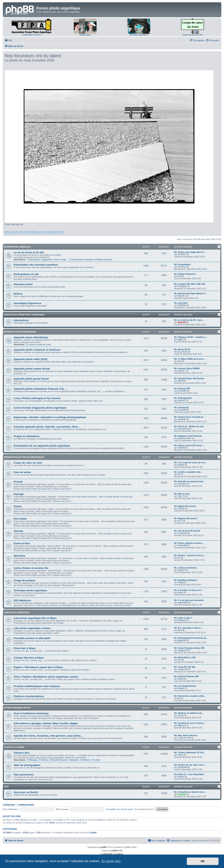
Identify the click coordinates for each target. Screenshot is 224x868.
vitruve (181, 715)
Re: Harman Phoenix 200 (186, 676)
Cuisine (96, 760)
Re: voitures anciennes (185, 568)
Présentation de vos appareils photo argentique (42, 446)
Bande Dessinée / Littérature (64, 760)
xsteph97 (182, 419)
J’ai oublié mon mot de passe (119, 809)
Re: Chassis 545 (182, 388)
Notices (18, 294)
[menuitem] (9, 40)
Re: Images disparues (185, 274)
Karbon (181, 465)
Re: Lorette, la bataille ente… (188, 472)
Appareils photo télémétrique (31, 337)
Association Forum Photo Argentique (24, 315)
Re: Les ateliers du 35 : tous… (189, 320)
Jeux (6, 787)
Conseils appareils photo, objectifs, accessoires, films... (47, 427)
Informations (21, 320)
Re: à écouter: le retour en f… (189, 590)
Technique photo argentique (30, 590)
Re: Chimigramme (183, 398)
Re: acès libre (181, 303)
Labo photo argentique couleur (32, 628)
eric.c (180, 521)
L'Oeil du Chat (184, 738)
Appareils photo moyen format (32, 369)
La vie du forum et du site (29, 252)
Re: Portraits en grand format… (190, 481)
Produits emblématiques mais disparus (37, 686)
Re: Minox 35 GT (182, 349)
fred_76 (181, 496)
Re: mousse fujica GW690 (187, 368)
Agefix (180, 339)
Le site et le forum (14, 747)
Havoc (180, 592)
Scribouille (182, 533)
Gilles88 (181, 448)
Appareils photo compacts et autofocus (37, 350)
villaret (181, 381)
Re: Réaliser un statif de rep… (189, 713)
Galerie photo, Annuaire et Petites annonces (91, 259)
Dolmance (182, 484)
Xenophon (182, 286)
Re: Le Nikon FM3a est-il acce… (190, 359)
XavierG (181, 570)
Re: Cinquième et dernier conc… (190, 792)
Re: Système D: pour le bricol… (190, 723)
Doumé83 (182, 391)
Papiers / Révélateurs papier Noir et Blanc (39, 667)
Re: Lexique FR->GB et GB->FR (190, 284)
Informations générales (17, 247)
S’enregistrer (26, 805)
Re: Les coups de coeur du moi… (191, 462)
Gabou (181, 679)
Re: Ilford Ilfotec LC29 (185, 657)
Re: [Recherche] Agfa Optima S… (191, 293)
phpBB (103, 847)
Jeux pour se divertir (26, 792)
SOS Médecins (22, 600)
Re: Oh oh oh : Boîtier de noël (189, 426)
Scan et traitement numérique (31, 713)
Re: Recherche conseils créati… (190, 696)
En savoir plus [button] (111, 861)
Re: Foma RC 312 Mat (185, 667)
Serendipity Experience (28, 303)
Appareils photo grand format (31, 379)
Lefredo (181, 508)
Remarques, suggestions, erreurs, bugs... (48, 259)
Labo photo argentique (17, 613)
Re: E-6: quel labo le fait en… (189, 628)
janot (180, 630)
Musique (32, 760)
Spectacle (20, 556)
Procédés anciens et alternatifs (32, 638)
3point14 (182, 322)
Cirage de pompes (24, 580)
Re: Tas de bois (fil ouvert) (187, 531)
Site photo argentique (139, 35)
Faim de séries (22, 472)
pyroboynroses (184, 438)
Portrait (18, 482)
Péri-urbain (20, 519)
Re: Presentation (182, 264)
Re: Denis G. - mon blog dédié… (190, 774)
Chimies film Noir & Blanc (29, 658)
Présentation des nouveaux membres (36, 265)
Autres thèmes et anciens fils (31, 568)
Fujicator (182, 794)
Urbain (18, 506)
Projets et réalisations (27, 436)
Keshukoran (183, 429)
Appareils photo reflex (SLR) (31, 359)
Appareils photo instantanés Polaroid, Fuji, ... (40, 389)
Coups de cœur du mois (193, 35)
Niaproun (182, 725)
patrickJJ (182, 400)
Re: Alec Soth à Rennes (186, 735)
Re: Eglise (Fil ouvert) (185, 506)
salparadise (183, 602)
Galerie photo (85, 35)
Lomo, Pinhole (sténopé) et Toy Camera (37, 398)
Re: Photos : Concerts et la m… (190, 555)
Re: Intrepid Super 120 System (189, 378)
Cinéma (44, 760)
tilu (179, 474)
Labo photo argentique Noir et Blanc (35, 618)
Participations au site (26, 274)
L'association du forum (31, 35)
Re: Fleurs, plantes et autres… (189, 543)
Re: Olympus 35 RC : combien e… (191, 337)
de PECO (182, 254)
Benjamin (182, 620)
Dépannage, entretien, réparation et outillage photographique (50, 417)
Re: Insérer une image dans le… (190, 252)
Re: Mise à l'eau (182, 494)
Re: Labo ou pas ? (183, 618)
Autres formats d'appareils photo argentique (40, 408)
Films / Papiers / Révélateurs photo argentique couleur (46, 677)
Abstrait (18, 531)
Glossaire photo (23, 284)
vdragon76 (182, 650)
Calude (93, 833)
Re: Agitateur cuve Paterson (188, 436)
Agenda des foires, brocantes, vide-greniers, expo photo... (48, 736)
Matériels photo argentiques (20, 332)
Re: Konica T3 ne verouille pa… (190, 417)
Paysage (19, 494)
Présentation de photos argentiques (24, 457)
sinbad (181, 582)
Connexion (9, 805)
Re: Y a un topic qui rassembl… (190, 600)
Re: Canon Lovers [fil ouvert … (189, 445)
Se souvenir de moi (145, 809)
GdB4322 (182, 305)
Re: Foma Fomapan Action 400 (189, 648)
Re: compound (181, 407)
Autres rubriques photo (17, 708)
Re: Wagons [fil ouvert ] (186, 518)
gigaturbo (182, 640)
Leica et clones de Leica (39, 344)
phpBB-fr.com (117, 851)
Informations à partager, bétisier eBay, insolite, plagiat (46, 723)
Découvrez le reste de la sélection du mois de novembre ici (35, 232)
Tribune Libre (22, 753)
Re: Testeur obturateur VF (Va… (190, 752)
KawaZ (181, 688)
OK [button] (203, 861)
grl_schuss (183, 352)
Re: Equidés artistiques (186, 580)
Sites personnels (24, 775)
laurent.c (182, 296)
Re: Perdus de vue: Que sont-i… (190, 765)
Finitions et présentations (29, 696)
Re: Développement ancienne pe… (191, 638)
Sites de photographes (27, 765)
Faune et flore (22, 543)
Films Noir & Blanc (25, 648)
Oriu (180, 276)
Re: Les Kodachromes (185, 686)
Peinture (85, 760)
